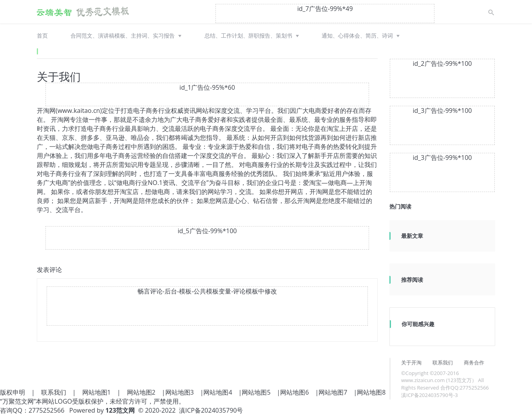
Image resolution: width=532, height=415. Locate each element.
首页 (42, 35)
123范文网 (120, 410)
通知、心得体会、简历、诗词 (357, 35)
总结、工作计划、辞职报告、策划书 (248, 35)
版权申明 (13, 392)
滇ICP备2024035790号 (211, 410)
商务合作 (474, 362)
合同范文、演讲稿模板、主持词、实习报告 (123, 35)
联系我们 (443, 362)
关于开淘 (411, 362)
